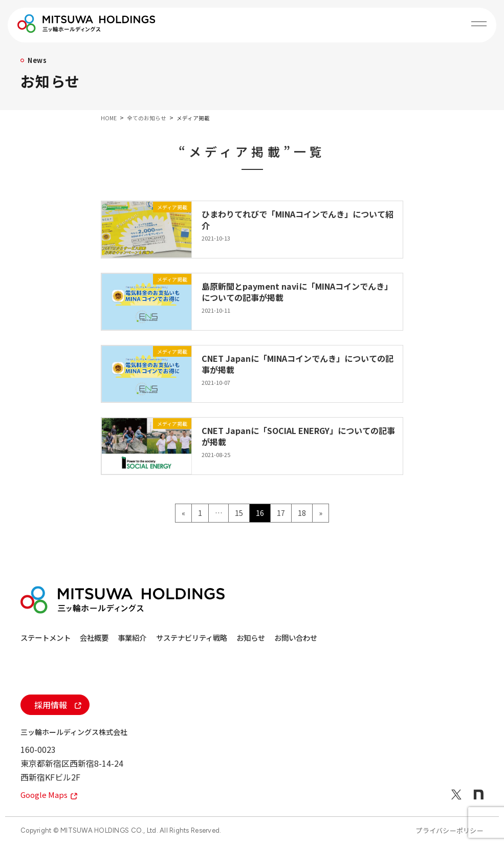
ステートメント (47, 637)
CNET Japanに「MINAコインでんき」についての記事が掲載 (298, 364)
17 (281, 515)
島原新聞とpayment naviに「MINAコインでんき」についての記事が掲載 (297, 292)
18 (302, 515)
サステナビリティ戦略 (240, 637)
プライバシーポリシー (450, 830)
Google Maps (50, 795)
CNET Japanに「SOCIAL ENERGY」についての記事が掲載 (298, 436)
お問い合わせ (376, 637)
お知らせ (315, 637)
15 (239, 515)
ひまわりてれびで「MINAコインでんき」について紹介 (298, 220)
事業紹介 (164, 637)
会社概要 (112, 637)
